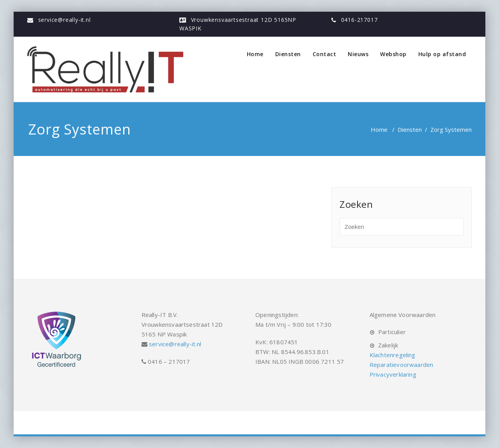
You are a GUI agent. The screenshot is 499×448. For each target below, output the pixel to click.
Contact (325, 54)
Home (255, 54)
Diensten (288, 54)
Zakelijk (388, 345)
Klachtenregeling (393, 355)
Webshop (393, 54)
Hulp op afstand (442, 54)
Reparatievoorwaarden (402, 365)
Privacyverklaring (393, 374)
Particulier (392, 332)
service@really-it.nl (65, 20)
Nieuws (358, 54)
